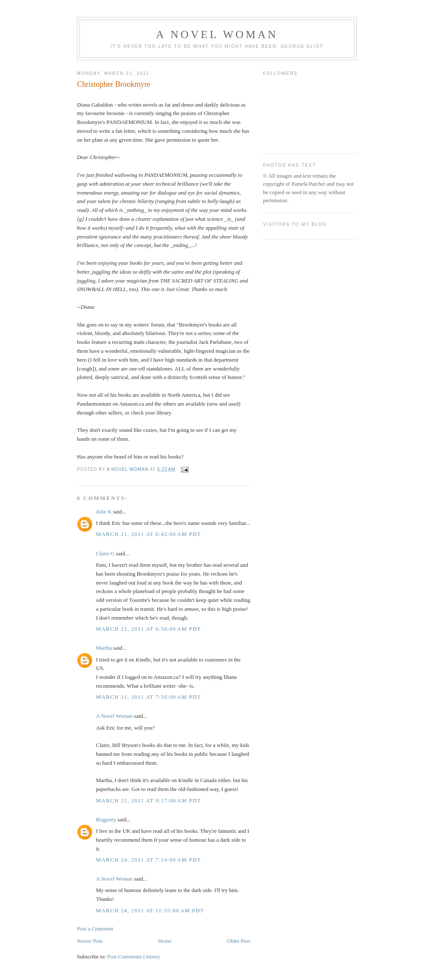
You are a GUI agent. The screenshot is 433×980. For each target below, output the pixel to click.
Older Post (239, 941)
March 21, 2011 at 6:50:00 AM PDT (148, 629)
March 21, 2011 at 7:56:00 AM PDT (148, 697)
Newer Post (90, 941)
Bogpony (106, 819)
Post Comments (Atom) (134, 957)
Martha (104, 648)
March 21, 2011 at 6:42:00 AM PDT (148, 534)
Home (165, 941)
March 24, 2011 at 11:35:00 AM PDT (150, 910)
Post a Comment (95, 929)
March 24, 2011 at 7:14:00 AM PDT (148, 860)
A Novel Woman (217, 34)
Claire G (105, 553)
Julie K (104, 512)
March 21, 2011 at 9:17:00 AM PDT (148, 800)
